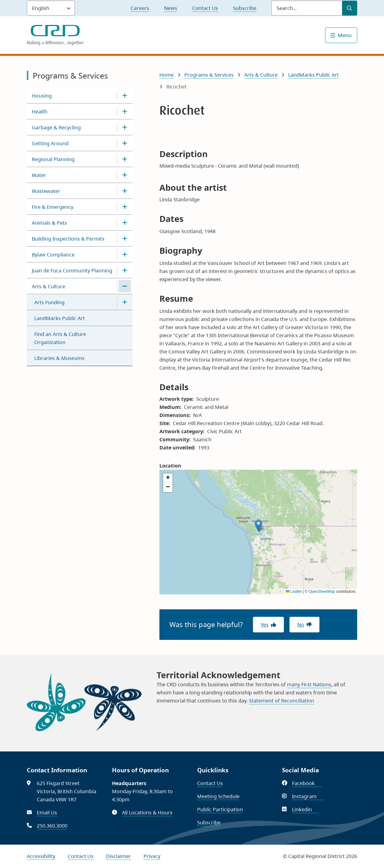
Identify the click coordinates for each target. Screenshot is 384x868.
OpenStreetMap (322, 592)
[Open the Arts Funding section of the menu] (125, 302)
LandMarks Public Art (60, 318)
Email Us (47, 813)
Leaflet (294, 592)
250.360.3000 (52, 826)
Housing (42, 96)
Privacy (152, 856)
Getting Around (50, 143)
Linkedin (305, 809)
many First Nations (309, 684)
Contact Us (205, 8)
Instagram (308, 796)
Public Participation (220, 809)
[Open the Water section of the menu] (125, 175)
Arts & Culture (49, 286)
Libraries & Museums (59, 358)
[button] (258, 526)
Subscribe (245, 8)
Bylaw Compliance (53, 255)
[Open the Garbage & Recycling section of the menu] (125, 127)
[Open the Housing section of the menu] (125, 95)
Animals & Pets (49, 223)
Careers (140, 8)
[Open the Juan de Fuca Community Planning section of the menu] (125, 270)
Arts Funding (49, 302)
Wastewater (46, 191)
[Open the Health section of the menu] (125, 111)
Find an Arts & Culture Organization (60, 338)
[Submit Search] (350, 8)
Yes (265, 625)
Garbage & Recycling (56, 127)
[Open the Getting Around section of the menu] (125, 143)
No (301, 625)
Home (167, 75)
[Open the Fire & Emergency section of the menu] (125, 207)
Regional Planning (53, 159)
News (171, 8)
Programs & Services (209, 75)
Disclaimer (119, 856)
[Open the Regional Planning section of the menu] (125, 159)
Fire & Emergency (53, 207)
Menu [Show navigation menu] (345, 35)
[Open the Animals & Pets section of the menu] (125, 223)
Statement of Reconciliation (282, 701)
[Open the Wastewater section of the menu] (125, 191)
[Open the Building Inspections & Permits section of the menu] (125, 238)
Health (40, 112)
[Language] (51, 8)
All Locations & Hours (147, 813)
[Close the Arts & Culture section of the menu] (125, 286)
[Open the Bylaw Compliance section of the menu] (125, 254)
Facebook (307, 783)
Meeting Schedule (218, 796)
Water (39, 175)
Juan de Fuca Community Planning (72, 271)
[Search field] (307, 8)
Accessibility (41, 856)
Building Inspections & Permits (68, 239)
